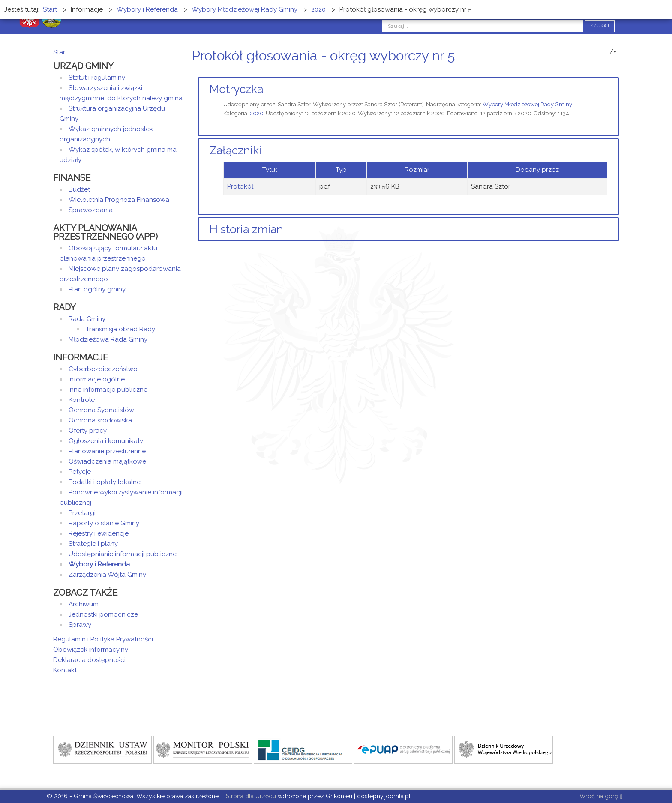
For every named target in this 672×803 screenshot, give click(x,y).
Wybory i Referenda (99, 564)
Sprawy (80, 625)
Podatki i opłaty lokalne (105, 482)
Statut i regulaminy (97, 78)
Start (60, 52)
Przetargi (82, 513)
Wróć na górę (601, 797)
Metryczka (236, 89)
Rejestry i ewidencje (99, 533)
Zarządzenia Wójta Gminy (107, 575)
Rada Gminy (87, 319)
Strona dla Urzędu (250, 796)
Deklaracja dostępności (89, 660)
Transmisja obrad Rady (120, 329)
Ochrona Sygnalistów (101, 410)
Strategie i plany (93, 544)
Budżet (79, 189)
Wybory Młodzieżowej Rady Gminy (527, 104)
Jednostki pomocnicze (103, 614)
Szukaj (600, 26)
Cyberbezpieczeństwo (103, 369)
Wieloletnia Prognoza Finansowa (119, 200)
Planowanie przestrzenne (107, 451)
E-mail (616, 72)
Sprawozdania (91, 210)
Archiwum (84, 604)
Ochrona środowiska (100, 420)
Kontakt (65, 670)
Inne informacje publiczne (108, 390)
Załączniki (235, 150)
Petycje (80, 472)
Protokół (240, 186)
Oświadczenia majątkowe (107, 461)
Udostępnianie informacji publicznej (123, 554)
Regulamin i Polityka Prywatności (103, 639)
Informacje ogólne (97, 379)
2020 (257, 113)
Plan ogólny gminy (97, 289)
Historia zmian (246, 229)
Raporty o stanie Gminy (104, 523)
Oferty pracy (88, 431)
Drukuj (606, 72)
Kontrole (82, 400)
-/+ (612, 52)
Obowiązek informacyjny (91, 650)
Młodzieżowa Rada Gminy (108, 339)
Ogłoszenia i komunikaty (106, 441)
